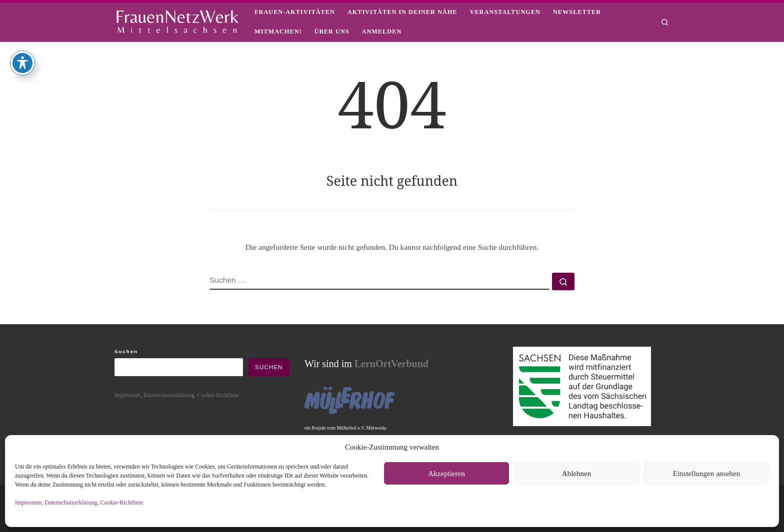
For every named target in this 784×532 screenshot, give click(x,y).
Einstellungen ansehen (707, 474)
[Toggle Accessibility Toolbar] (22, 34)
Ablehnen (576, 474)
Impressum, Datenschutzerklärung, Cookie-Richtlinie (79, 503)
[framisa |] (177, 20)
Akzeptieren (446, 474)
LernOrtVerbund (391, 364)
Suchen (126, 351)
